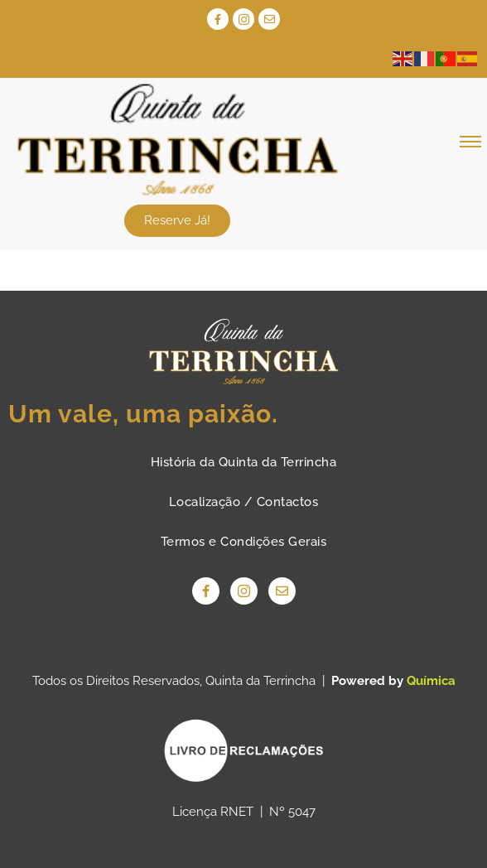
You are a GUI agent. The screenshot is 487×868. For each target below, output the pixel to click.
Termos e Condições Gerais (244, 542)
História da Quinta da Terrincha (244, 462)
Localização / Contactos (244, 502)
